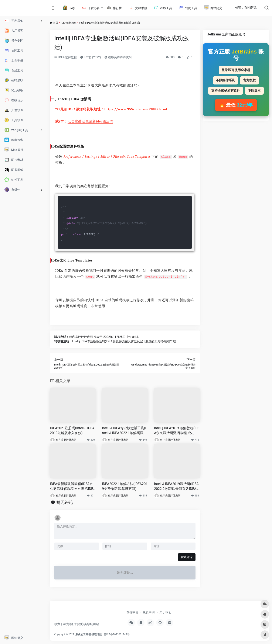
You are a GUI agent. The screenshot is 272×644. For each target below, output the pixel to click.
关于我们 (165, 612)
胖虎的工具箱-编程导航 (89, 634)
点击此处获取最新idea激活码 (90, 121)
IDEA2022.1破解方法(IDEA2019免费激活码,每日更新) (125, 486)
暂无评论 (65, 502)
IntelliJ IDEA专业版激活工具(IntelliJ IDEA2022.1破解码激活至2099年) (124, 431)
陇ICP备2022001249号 (117, 634)
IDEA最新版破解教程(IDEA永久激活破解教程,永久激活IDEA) (72, 487)
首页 (56, 23)
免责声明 (149, 612)
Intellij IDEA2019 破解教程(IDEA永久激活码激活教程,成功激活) (177, 431)
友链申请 (132, 612)
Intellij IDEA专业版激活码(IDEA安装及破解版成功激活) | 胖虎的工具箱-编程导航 (124, 341)
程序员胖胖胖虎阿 (118, 57)
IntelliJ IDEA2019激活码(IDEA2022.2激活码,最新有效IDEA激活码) (177, 487)
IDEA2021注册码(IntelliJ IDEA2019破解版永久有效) (72, 430)
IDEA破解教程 (69, 23)
